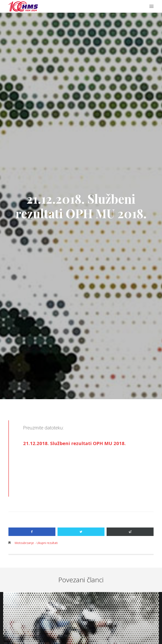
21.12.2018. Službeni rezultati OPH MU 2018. (74, 443)
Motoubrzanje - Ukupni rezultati (36, 543)
